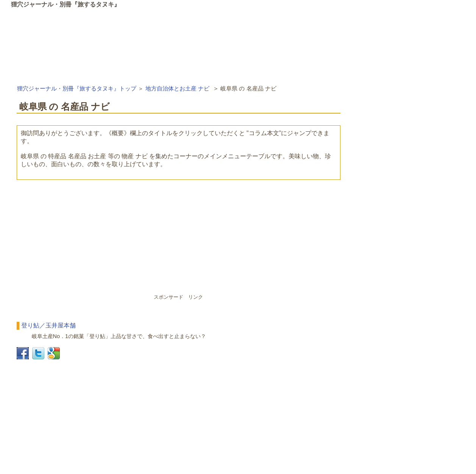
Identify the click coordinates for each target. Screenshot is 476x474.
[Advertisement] (179, 240)
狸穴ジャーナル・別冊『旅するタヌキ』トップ (77, 88)
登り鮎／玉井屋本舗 (48, 325)
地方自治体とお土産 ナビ (177, 88)
